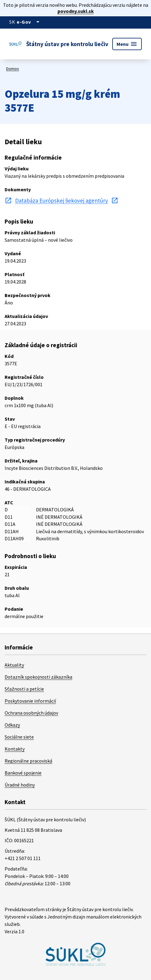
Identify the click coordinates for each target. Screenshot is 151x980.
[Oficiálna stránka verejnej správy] (29, 22)
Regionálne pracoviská (28, 761)
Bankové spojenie (23, 773)
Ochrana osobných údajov (31, 713)
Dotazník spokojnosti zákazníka (38, 677)
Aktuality (14, 665)
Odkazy (12, 725)
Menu (127, 44)
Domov (13, 69)
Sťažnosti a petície (24, 689)
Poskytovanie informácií (30, 701)
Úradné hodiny (20, 785)
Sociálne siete (19, 737)
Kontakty (15, 749)
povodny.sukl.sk (76, 11)
